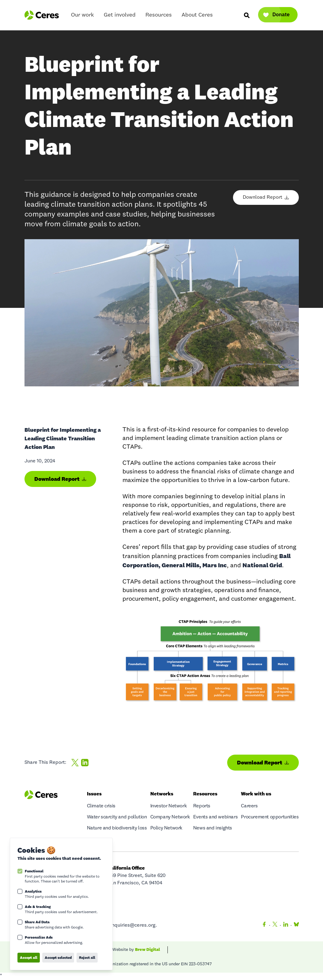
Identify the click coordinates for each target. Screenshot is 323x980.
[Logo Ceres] (42, 15)
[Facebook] (264, 925)
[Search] (246, 15)
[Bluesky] (295, 925)
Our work (83, 16)
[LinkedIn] (286, 925)
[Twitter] (275, 925)
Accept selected (58, 957)
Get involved (120, 16)
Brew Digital (148, 949)
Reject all (87, 957)
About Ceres (197, 16)
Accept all (29, 957)
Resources (159, 16)
